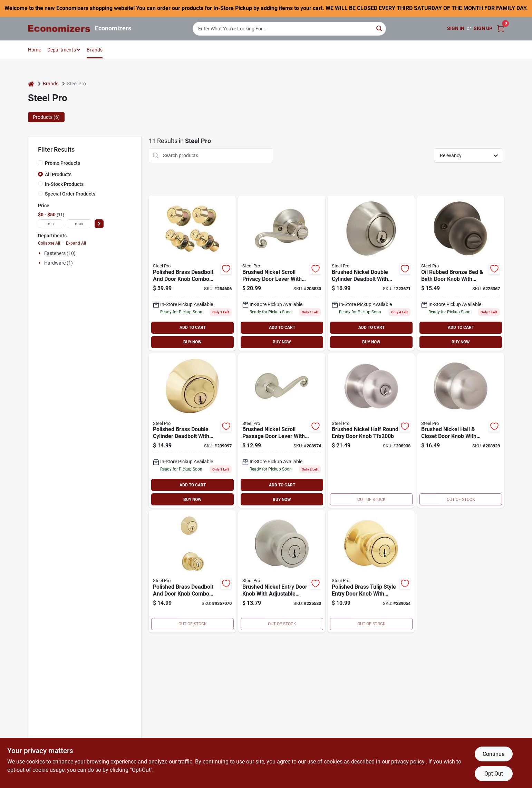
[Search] (380, 28)
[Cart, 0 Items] (501, 29)
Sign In (456, 28)
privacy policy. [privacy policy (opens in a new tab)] (408, 762)
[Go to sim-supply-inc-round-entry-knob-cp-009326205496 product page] (371, 431)
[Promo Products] (40, 163)
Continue (494, 754)
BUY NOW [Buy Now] (192, 342)
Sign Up (483, 28)
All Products (58, 174)
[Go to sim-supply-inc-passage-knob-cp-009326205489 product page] (461, 431)
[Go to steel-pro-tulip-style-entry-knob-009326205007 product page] (371, 571)
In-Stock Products (64, 184)
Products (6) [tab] (46, 117)
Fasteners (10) (60, 253)
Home (35, 50)
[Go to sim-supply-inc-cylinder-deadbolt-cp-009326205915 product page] (371, 273)
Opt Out (494, 774)
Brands (95, 50)
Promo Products (62, 163)
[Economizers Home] (59, 29)
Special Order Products (70, 194)
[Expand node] (40, 253)
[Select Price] (99, 224)
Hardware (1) (59, 263)
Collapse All (49, 243)
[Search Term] (289, 29)
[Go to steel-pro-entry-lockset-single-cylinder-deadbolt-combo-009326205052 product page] (192, 571)
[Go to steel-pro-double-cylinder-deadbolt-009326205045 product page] (192, 431)
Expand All (76, 243)
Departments (62, 50)
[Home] (31, 84)
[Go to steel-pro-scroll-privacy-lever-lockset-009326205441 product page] (282, 273)
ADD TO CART (193, 327)
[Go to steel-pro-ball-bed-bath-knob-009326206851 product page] (461, 273)
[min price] (50, 224)
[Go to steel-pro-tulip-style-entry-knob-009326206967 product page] (282, 571)
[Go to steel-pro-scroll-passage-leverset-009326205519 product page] (282, 431)
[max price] (79, 224)
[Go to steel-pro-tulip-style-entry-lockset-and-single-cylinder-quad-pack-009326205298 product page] (192, 273)
